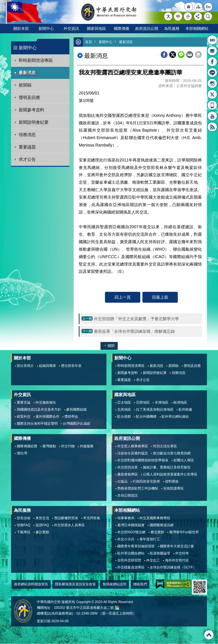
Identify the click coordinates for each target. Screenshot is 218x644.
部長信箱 (212, 51)
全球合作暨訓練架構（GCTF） (173, 568)
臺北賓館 (157, 532)
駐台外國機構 (146, 417)
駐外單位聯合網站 (131, 553)
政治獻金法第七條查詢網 (172, 453)
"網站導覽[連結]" (198, 7)
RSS (212, 127)
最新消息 (27, 73)
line (181, 55)
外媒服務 (87, 446)
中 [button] (178, 16)
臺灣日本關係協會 (131, 525)
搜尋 (208, 16)
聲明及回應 (29, 97)
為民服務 (172, 28)
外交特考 (182, 553)
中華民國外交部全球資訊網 (109, 12)
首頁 (89, 42)
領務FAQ (24, 525)
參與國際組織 (76, 410)
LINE (212, 73)
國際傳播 (122, 28)
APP (212, 105)
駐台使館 (124, 417)
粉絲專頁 (212, 62)
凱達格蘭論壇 (160, 553)
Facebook (164, 55)
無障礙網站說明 (115, 584)
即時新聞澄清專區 (36, 60)
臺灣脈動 (49, 446)
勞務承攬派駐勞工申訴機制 (138, 489)
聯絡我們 (140, 584)
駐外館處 (185, 410)
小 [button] (188, 16)
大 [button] (168, 16)
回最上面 (160, 297)
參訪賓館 (42, 532)
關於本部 (21, 28)
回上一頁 (123, 297)
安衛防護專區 (174, 489)
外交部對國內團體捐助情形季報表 (143, 460)
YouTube (212, 116)
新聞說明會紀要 (34, 122)
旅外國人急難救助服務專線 (212, 40)
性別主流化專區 (165, 446)
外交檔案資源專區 (131, 568)
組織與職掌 (47, 366)
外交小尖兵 (126, 539)
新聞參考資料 (32, 110)
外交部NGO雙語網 (131, 532)
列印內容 (198, 55)
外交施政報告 (46, 403)
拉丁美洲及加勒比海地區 (155, 410)
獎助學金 (71, 417)
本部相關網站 (197, 28)
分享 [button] (198, 16)
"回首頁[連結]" (189, 7)
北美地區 (124, 410)
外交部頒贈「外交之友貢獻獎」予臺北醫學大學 (136, 319)
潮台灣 (22, 453)
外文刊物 (68, 446)
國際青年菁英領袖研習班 (136, 546)
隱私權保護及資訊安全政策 (75, 584)
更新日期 (44, 621)
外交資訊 (71, 28)
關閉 (111, 346)
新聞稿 (25, 85)
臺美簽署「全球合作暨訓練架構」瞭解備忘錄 (134, 331)
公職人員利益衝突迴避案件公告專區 (170, 475)
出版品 (122, 482)
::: (14, 44)
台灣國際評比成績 (76, 424)
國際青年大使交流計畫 (177, 546)
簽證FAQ (42, 525)
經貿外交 (24, 417)
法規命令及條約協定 (133, 453)
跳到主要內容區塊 (2, 2)
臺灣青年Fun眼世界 (184, 532)
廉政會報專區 (128, 475)
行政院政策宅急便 (146, 482)
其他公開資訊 (128, 496)
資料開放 (172, 482)
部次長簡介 (25, 366)
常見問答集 (92, 518)
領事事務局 (126, 518)
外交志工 (153, 560)
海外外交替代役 (177, 560)
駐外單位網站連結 (175, 417)
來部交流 (42, 518)
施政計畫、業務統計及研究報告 (167, 467)
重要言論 (24, 403)
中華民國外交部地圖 (117, 608)
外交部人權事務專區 (133, 446)
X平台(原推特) (212, 94)
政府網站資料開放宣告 (31, 584)
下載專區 (24, 532)
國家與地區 (96, 28)
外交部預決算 (128, 467)
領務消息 (27, 135)
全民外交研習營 (129, 560)
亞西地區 (143, 403)
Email (190, 55)
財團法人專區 (184, 460)
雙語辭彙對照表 (66, 518)
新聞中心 (46, 28)
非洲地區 (162, 403)
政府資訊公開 (147, 28)
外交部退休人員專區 (69, 525)
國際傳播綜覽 (27, 446)
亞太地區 (124, 403)
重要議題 (27, 147)
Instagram (212, 83)
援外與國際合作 (47, 417)
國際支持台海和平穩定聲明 (37, 424)
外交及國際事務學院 (155, 518)
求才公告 (27, 159)
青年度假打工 (150, 539)
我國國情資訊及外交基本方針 (39, 410)
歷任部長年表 (71, 366)
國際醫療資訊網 (162, 525)
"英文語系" (208, 7)
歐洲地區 (180, 403)
